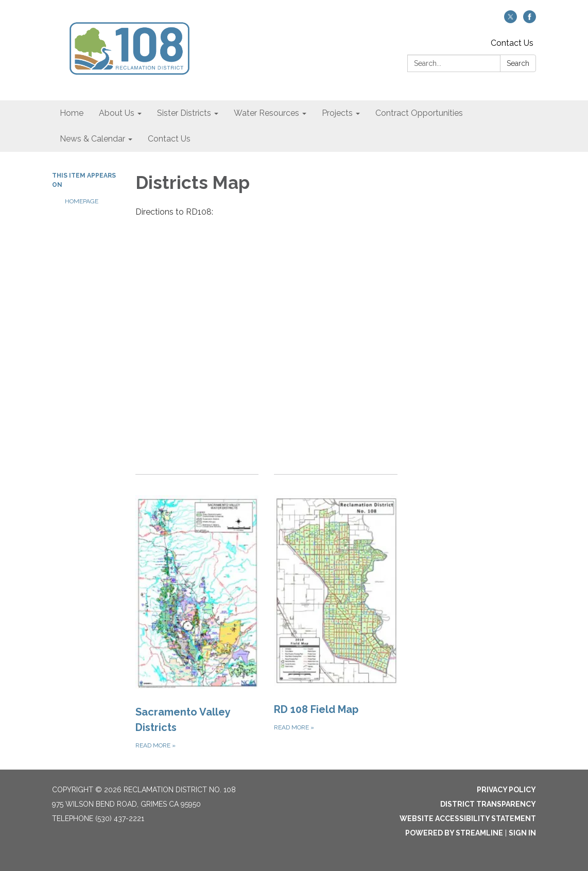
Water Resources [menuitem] (266, 113)
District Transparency (488, 804)
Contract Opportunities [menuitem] (419, 113)
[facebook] (530, 20)
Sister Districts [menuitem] (184, 113)
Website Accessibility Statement (468, 818)
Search (518, 63)
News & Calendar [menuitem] (92, 139)
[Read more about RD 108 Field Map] (335, 613)
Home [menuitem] (72, 113)
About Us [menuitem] (117, 113)
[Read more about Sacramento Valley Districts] (197, 613)
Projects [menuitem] (337, 113)
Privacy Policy (506, 790)
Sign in (522, 833)
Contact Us (512, 43)
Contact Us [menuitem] (169, 139)
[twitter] (511, 20)
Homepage (82, 201)
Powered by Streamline (454, 833)
